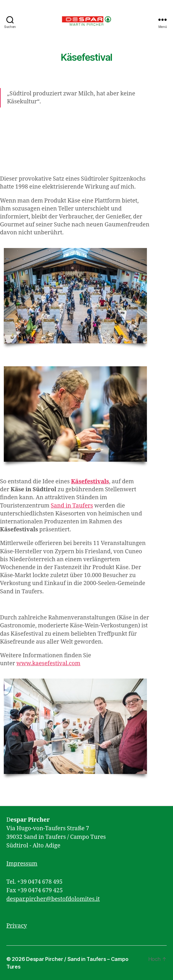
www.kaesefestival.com (48, 663)
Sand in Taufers (72, 506)
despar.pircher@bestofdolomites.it (53, 899)
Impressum (22, 864)
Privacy (17, 926)
